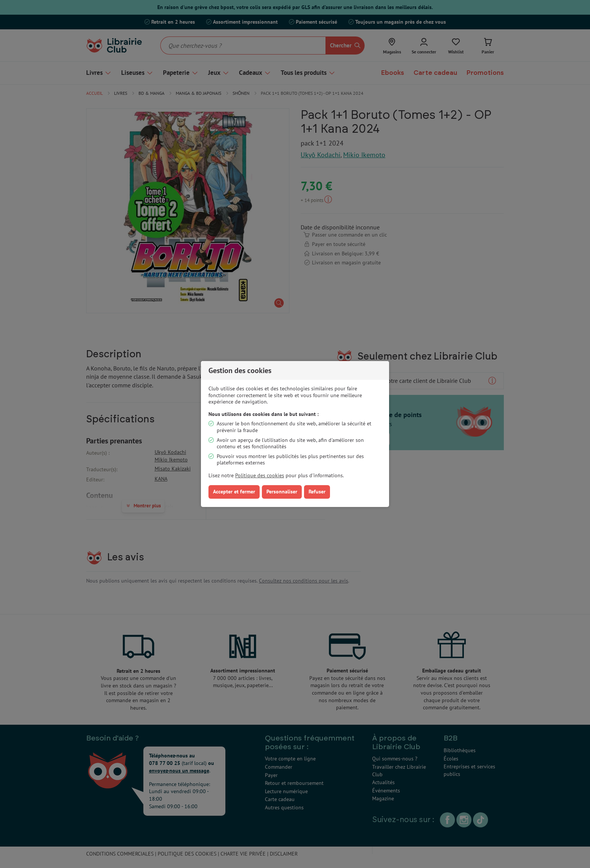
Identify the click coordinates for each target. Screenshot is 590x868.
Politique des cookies (260, 475)
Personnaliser (282, 492)
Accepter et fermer (234, 492)
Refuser (317, 492)
